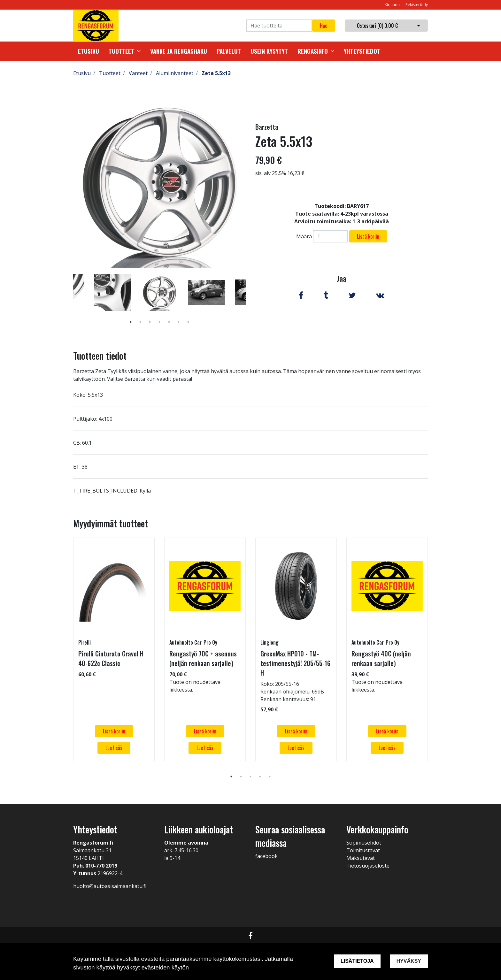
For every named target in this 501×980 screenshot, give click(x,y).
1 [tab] (131, 322)
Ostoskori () (377, 26)
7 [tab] (188, 322)
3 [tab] (150, 322)
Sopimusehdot (364, 843)
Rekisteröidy (417, 5)
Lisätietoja (357, 961)
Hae (324, 26)
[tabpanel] (160, 292)
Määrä (304, 236)
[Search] (279, 26)
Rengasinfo (313, 51)
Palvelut (229, 51)
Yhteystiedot (362, 51)
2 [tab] (140, 322)
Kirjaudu (393, 5)
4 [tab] (159, 322)
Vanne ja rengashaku (179, 51)
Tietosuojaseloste (368, 866)
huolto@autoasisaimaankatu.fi (110, 886)
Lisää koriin (368, 236)
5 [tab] (169, 322)
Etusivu (89, 51)
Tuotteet (121, 51)
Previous (68, 302)
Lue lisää (114, 748)
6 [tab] (179, 322)
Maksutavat (361, 858)
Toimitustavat (363, 850)
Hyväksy (409, 961)
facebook (266, 856)
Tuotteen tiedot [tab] (100, 356)
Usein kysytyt (269, 51)
